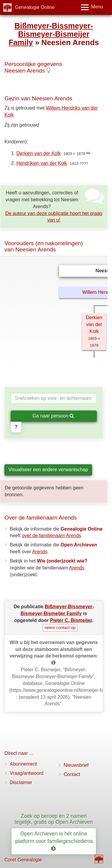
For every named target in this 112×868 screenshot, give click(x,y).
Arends (40, 552)
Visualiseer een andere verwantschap (48, 470)
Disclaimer (21, 782)
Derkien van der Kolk (39, 153)
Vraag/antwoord (27, 773)
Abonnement (23, 764)
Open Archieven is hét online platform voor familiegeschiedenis (55, 841)
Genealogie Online (35, 7)
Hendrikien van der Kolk (42, 163)
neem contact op (60, 628)
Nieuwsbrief (76, 765)
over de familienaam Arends (51, 536)
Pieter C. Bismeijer (71, 620)
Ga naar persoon (53, 416)
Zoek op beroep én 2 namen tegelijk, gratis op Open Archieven (54, 819)
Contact (72, 774)
